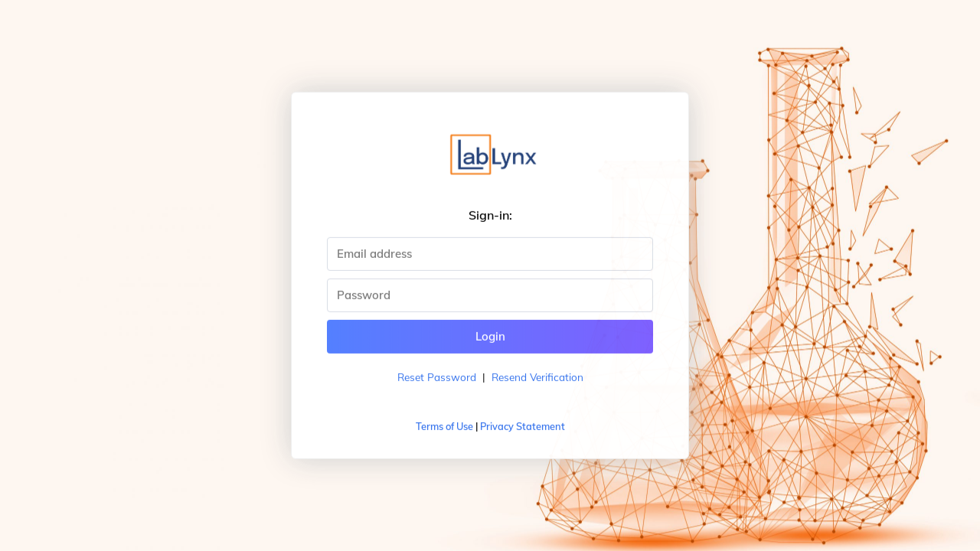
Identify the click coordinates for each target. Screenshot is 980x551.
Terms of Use (444, 426)
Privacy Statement (523, 426)
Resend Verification (537, 377)
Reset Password (437, 377)
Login (490, 336)
